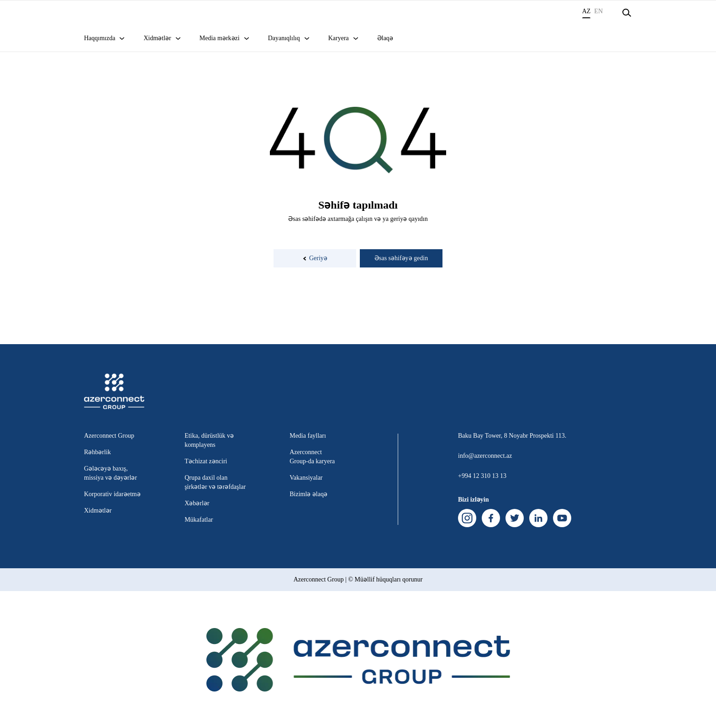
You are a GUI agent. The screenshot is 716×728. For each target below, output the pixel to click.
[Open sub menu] (122, 43)
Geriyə (315, 258)
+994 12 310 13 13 (482, 476)
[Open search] (626, 13)
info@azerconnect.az (485, 456)
